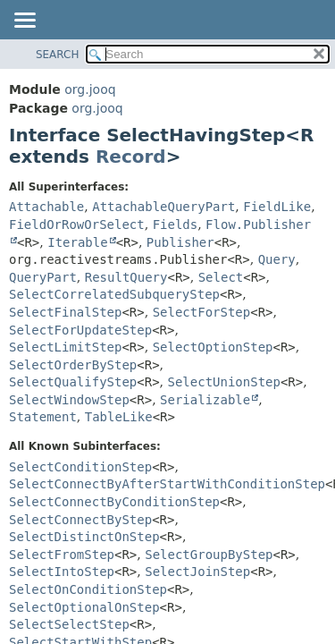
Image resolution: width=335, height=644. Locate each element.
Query (277, 259)
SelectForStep (202, 312)
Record (131, 157)
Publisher (180, 242)
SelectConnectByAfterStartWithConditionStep (167, 484)
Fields (176, 225)
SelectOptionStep (213, 347)
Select (221, 277)
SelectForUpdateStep (80, 330)
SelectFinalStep (65, 312)
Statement (43, 417)
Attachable (46, 207)
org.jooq (90, 89)
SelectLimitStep (65, 347)
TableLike (119, 417)
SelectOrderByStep (73, 365)
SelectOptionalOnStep (84, 607)
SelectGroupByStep (209, 555)
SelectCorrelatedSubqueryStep (114, 294)
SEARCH (58, 55)
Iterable (77, 242)
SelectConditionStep (80, 467)
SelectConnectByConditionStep (114, 502)
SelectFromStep (62, 555)
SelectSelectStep (69, 624)
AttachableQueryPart (163, 207)
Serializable (205, 400)
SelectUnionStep (224, 382)
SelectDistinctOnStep (84, 537)
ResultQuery (126, 277)
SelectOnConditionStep (88, 589)
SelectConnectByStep (80, 520)
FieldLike (277, 207)
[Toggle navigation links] (24, 21)
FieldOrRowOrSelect (77, 225)
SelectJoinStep (197, 572)
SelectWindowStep (69, 400)
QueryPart (43, 277)
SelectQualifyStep (73, 382)
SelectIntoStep (62, 572)
